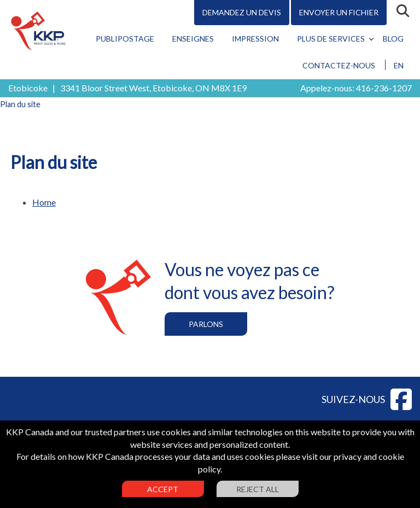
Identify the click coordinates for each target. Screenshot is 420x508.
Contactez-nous (339, 65)
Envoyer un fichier (339, 12)
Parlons (206, 324)
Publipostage (125, 39)
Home (44, 202)
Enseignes (193, 39)
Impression (255, 39)
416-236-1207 (384, 88)
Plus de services (331, 39)
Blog (393, 39)
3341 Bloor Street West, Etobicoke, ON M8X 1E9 (153, 88)
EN (399, 65)
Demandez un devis (242, 12)
